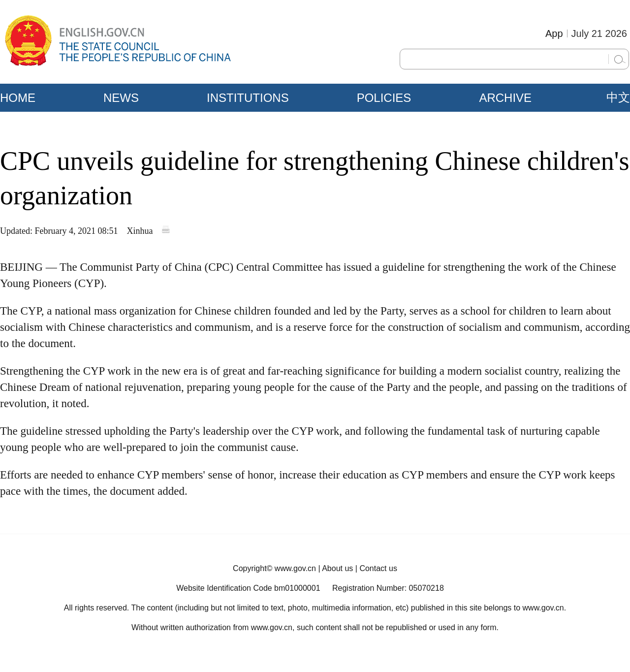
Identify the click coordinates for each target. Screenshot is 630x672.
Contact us (378, 568)
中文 (618, 97)
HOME (18, 98)
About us (337, 568)
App (554, 33)
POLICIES (384, 98)
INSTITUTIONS (248, 98)
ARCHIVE (505, 98)
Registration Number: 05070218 (388, 588)
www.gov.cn (295, 568)
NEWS (121, 98)
